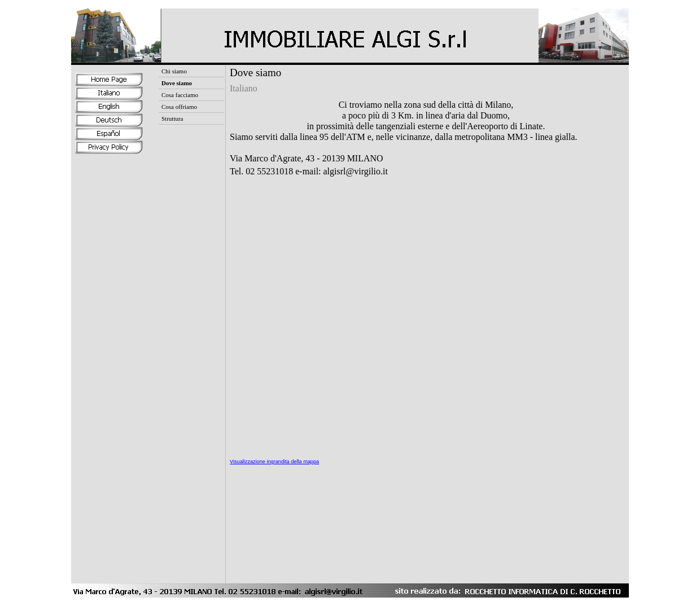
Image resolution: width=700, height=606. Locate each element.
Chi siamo (174, 71)
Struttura (172, 118)
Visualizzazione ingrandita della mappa (274, 462)
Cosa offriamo (179, 107)
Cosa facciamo (180, 95)
